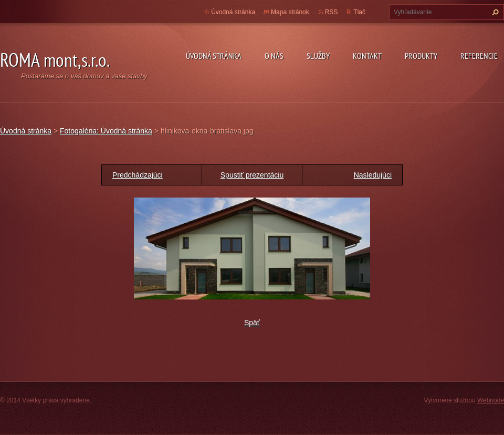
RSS (332, 12)
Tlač (359, 12)
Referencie (479, 56)
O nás (274, 56)
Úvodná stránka (214, 56)
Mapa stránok (290, 12)
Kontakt (367, 56)
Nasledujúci (373, 175)
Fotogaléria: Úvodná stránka (106, 131)
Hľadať (494, 12)
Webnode (491, 400)
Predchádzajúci (138, 175)
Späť (252, 323)
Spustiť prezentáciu (252, 175)
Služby (318, 56)
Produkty (421, 56)
